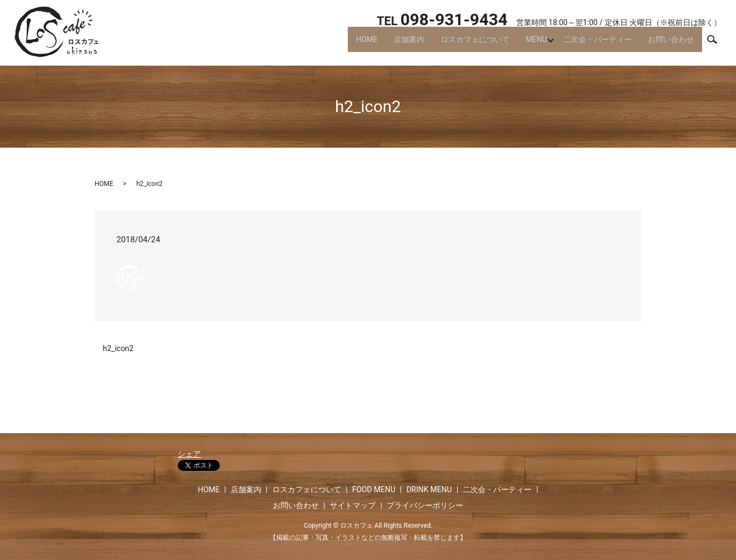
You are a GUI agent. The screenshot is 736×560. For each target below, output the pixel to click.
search (717, 43)
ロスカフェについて (465, 44)
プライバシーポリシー (425, 505)
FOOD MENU (374, 489)
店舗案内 (396, 44)
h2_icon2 (118, 348)
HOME (351, 44)
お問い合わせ (670, 44)
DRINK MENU (429, 489)
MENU (529, 44)
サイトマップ (353, 505)
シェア (189, 454)
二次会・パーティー (593, 44)
